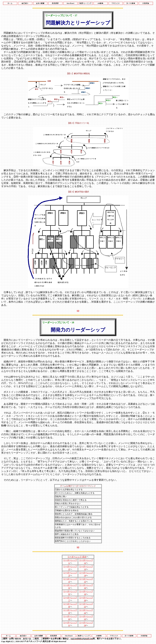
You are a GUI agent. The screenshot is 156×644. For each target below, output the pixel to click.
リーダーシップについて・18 (58, 322)
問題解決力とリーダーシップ (78, 23)
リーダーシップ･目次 (77, 557)
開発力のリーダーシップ (78, 330)
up (78, 310)
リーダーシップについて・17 (61, 15)
